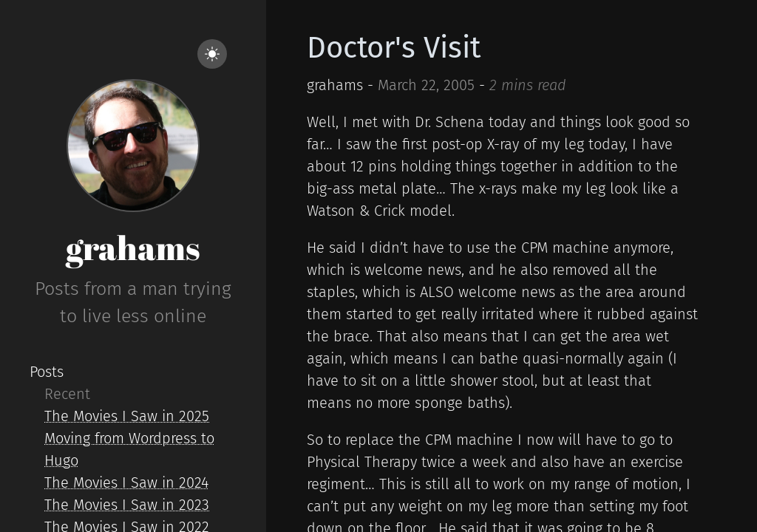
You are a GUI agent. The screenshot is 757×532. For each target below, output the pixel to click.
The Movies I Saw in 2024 (126, 482)
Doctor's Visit (394, 48)
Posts (47, 372)
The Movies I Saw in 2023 (127, 505)
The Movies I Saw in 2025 (127, 416)
